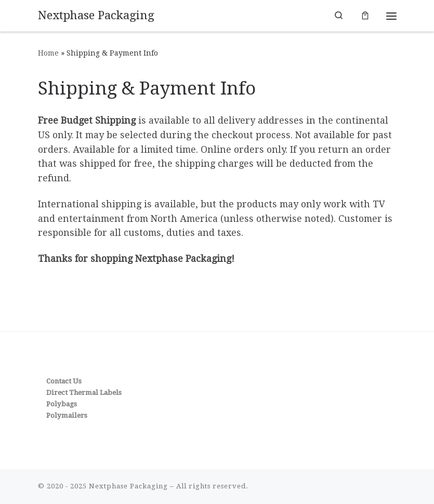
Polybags (62, 404)
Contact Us (64, 381)
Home (48, 53)
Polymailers (67, 415)
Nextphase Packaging (128, 486)
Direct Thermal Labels (84, 393)
